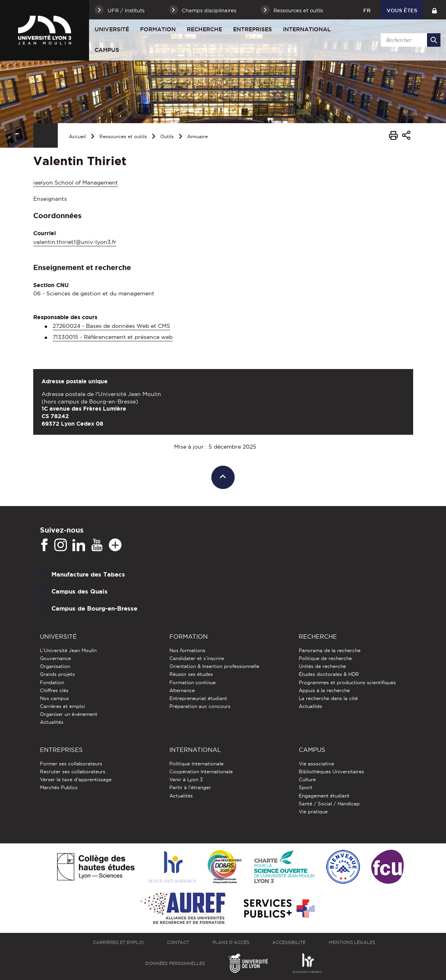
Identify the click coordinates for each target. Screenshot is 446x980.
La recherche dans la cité (328, 698)
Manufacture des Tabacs (88, 574)
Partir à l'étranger (190, 787)
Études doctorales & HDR (329, 674)
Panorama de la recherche (330, 650)
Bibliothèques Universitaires (331, 772)
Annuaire (197, 136)
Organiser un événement (69, 714)
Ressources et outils (123, 136)
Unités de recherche (322, 666)
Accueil (77, 136)
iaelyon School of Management (76, 183)
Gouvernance (55, 658)
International (307, 29)
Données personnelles (175, 963)
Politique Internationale (196, 764)
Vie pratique (313, 812)
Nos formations (187, 650)
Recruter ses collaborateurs (73, 772)
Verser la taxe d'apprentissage (76, 779)
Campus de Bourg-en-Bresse (94, 608)
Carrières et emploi (63, 706)
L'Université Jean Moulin (68, 650)
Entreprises (252, 29)
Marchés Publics (59, 787)
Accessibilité (289, 942)
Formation (158, 29)
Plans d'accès (231, 942)
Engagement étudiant (324, 796)
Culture (307, 779)
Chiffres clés (54, 690)
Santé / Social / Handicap (329, 804)
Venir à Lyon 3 (186, 779)
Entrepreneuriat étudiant (198, 698)
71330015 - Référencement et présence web (113, 337)
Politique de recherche (325, 658)
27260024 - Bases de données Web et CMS (111, 326)
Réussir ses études (191, 674)
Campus (107, 50)
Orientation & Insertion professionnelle (214, 666)
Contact (178, 942)
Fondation (52, 682)
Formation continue (193, 682)
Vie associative (316, 764)
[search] (409, 40)
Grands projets (57, 674)
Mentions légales (352, 942)
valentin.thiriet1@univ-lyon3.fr (75, 242)
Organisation (55, 666)
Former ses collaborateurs (71, 764)
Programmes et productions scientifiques (347, 682)
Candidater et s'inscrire (197, 658)
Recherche (204, 29)
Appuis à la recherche (324, 690)
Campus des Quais (80, 591)
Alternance (182, 690)
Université (112, 29)
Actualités (52, 722)
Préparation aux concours (200, 706)
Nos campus (54, 698)
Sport (306, 787)
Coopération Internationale (201, 772)
